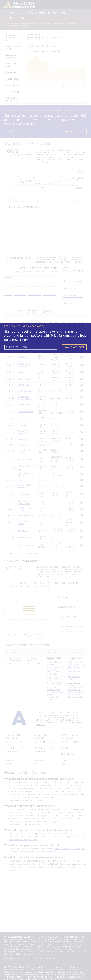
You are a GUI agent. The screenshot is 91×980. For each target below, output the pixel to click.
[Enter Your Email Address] (31, 347)
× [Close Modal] (86, 326)
